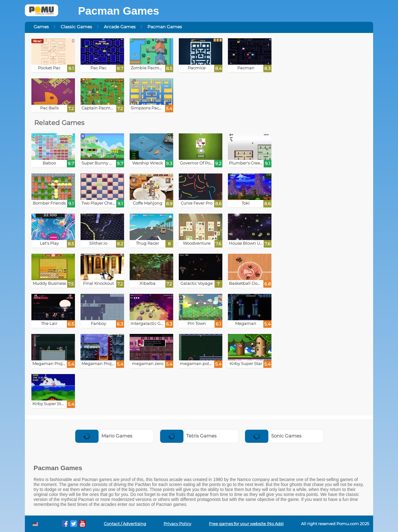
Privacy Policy (177, 524)
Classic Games (76, 27)
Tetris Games (188, 436)
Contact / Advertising (125, 524)
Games (41, 27)
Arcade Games (120, 27)
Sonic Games (273, 436)
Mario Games (104, 436)
